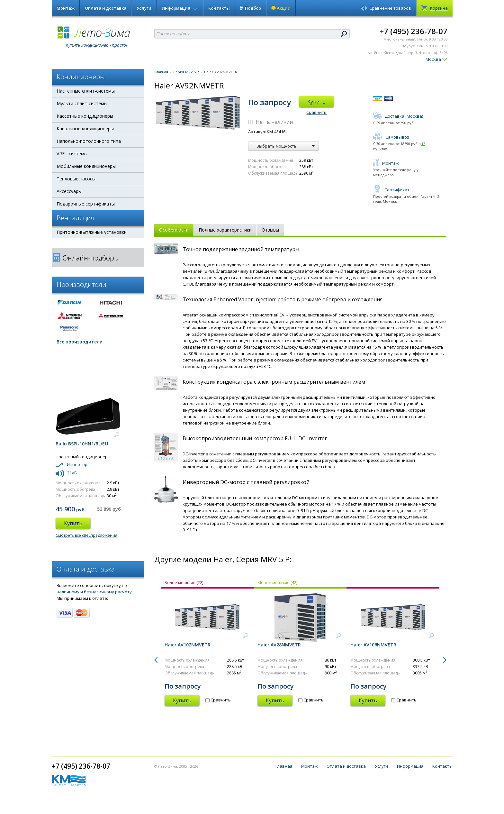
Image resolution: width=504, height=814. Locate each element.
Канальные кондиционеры (85, 128)
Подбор (251, 8)
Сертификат (391, 190)
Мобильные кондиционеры (86, 166)
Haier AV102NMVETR (188, 645)
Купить (316, 102)
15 (423, 144)
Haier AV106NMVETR (373, 645)
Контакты (219, 8)
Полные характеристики (225, 230)
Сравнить (316, 112)
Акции (281, 8)
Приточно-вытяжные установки (92, 232)
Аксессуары (69, 191)
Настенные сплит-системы (86, 91)
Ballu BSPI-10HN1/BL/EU (82, 444)
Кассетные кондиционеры (85, 116)
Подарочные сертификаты (86, 204)
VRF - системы (72, 154)
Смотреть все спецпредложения (86, 535)
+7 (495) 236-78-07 (414, 31)
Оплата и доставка (106, 8)
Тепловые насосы (76, 179)
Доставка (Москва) (398, 116)
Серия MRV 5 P (186, 72)
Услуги (144, 8)
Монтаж (66, 8)
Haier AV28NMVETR (279, 645)
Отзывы (270, 230)
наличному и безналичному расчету (94, 592)
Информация (180, 8)
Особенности (174, 230)
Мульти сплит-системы (82, 103)
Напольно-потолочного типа (89, 141)
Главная (161, 72)
